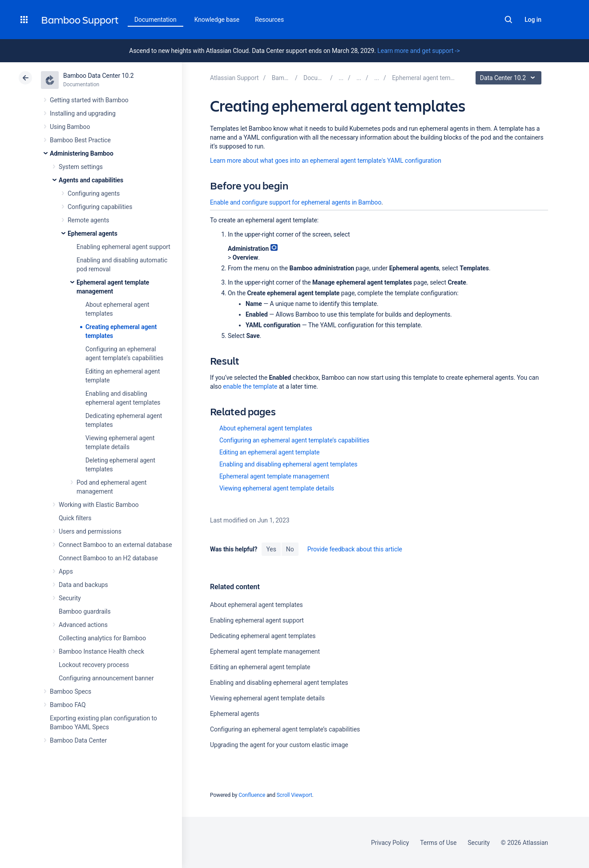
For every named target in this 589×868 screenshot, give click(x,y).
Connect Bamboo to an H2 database (108, 558)
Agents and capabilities (91, 180)
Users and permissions (90, 531)
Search (508, 20)
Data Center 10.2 (510, 78)
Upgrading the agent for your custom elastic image (279, 745)
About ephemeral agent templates (266, 428)
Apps (66, 571)
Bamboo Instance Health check (101, 651)
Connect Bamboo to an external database (115, 545)
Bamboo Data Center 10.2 (99, 76)
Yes (271, 549)
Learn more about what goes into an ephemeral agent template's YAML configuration (326, 161)
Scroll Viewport (294, 795)
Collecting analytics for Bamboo (102, 638)
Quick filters (75, 518)
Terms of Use (438, 843)
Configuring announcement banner (106, 678)
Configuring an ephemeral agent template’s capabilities (294, 440)
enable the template (250, 386)
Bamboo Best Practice (80, 140)
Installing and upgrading (83, 113)
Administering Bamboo (82, 153)
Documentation (155, 20)
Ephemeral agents (93, 233)
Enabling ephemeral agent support (123, 247)
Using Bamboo (70, 127)
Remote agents (88, 220)
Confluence (252, 795)
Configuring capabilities (100, 207)
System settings (81, 167)
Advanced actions (83, 625)
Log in (533, 20)
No (290, 549)
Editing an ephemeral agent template (269, 452)
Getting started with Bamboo (89, 100)
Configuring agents (94, 193)
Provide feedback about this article (355, 549)
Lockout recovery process (94, 665)
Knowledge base (217, 20)
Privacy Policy (390, 843)
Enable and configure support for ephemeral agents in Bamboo (296, 202)
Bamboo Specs (71, 691)
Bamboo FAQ (68, 705)
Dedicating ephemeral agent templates (263, 636)
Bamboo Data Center (78, 740)
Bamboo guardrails (85, 611)
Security (70, 598)
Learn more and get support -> (418, 51)
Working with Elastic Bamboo (99, 505)
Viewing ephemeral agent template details (277, 488)
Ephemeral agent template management (274, 476)
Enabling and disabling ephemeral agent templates (288, 464)
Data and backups (83, 585)
